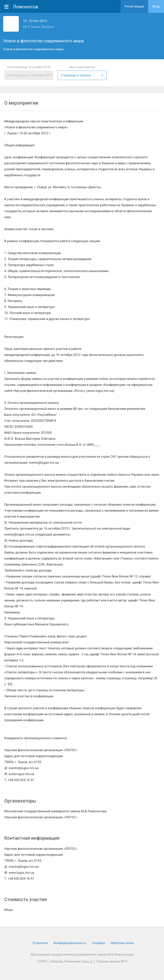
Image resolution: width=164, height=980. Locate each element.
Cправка (98, 943)
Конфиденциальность (70, 943)
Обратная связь (122, 943)
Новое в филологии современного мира (43, 41)
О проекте (40, 943)
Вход (156, 6)
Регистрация (135, 6)
